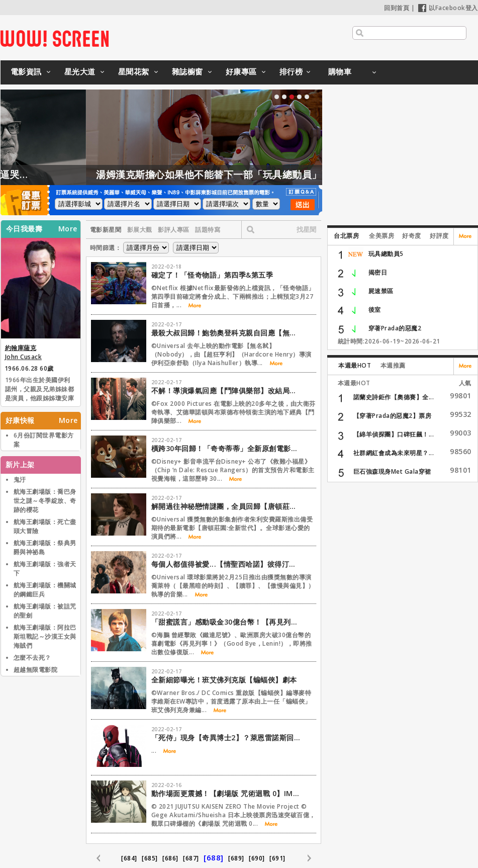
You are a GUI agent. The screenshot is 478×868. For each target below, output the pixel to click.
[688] (214, 857)
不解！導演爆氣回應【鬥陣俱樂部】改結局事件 (227, 390)
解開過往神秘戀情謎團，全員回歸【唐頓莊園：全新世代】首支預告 (227, 506)
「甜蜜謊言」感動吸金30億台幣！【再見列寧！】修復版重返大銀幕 (227, 622)
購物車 (340, 71)
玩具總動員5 (386, 254)
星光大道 (80, 71)
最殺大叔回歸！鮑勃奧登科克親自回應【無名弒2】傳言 (227, 333)
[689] (236, 858)
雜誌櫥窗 (187, 71)
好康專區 (241, 71)
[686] (170, 858)
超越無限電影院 (36, 670)
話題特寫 (208, 230)
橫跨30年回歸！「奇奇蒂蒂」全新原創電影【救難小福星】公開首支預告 (227, 448)
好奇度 (412, 236)
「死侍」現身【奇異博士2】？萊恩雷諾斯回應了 (227, 737)
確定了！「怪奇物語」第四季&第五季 (212, 275)
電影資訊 (26, 71)
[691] (277, 858)
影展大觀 (140, 230)
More (68, 229)
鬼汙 (20, 480)
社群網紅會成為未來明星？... (394, 453)
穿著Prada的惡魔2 (395, 328)
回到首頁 (397, 8)
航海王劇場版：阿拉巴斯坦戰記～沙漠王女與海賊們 (45, 636)
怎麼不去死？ (32, 658)
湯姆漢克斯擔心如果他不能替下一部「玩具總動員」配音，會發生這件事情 (293, 175)
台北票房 (346, 236)
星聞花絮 (134, 71)
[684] (129, 858)
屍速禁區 (381, 291)
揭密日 (378, 272)
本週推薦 (393, 365)
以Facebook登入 (448, 8)
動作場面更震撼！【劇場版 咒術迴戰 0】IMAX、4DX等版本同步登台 (227, 793)
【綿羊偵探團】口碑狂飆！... (394, 434)
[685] (150, 858)
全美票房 (381, 236)
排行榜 (291, 71)
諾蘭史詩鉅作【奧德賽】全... (394, 397)
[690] (257, 858)
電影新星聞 (106, 230)
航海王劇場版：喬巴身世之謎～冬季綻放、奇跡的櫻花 (45, 501)
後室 (375, 310)
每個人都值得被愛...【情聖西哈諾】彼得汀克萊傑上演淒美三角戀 (227, 564)
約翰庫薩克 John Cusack (24, 352)
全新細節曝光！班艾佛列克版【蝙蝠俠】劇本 (224, 680)
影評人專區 (174, 230)
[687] (191, 858)
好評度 (439, 236)
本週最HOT (355, 365)
